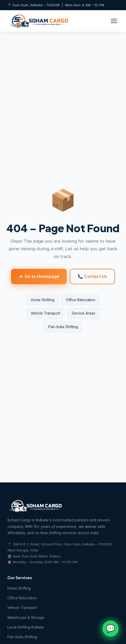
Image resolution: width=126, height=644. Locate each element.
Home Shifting (43, 300)
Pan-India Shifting (63, 327)
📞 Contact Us (92, 276)
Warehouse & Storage (26, 618)
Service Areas (83, 313)
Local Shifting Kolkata (25, 627)
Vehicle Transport (45, 313)
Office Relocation (81, 300)
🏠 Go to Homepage (39, 276)
